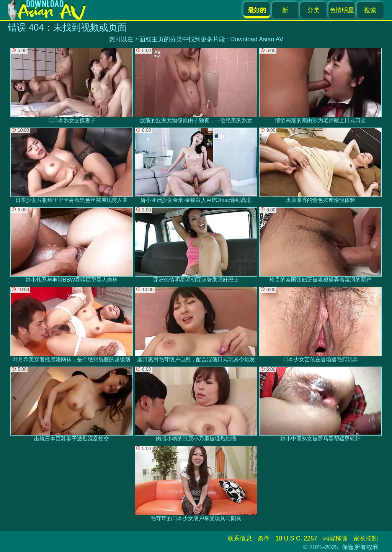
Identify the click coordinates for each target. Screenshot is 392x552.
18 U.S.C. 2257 (296, 538)
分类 (314, 10)
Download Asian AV (256, 39)
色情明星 (342, 10)
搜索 (370, 10)
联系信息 (240, 538)
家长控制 (366, 538)
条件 (264, 538)
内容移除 (335, 538)
